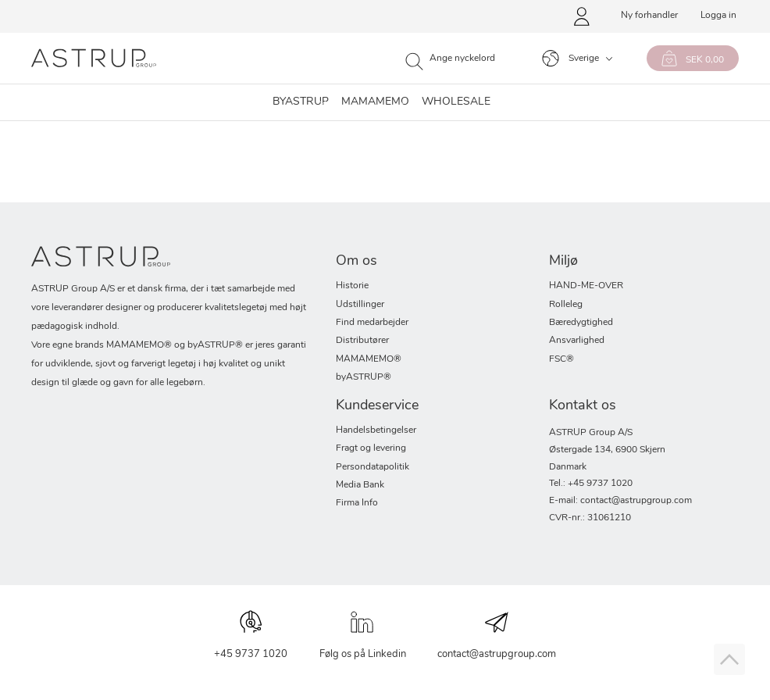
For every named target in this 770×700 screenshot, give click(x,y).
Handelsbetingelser (376, 430)
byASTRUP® (364, 377)
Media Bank (360, 485)
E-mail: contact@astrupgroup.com (620, 501)
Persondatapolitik (373, 467)
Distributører (362, 341)
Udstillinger (360, 305)
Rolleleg (566, 305)
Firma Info (357, 503)
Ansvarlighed (577, 341)
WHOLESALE (456, 102)
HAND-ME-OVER (586, 286)
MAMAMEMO (375, 102)
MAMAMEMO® (369, 359)
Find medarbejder (372, 323)
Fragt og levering (371, 448)
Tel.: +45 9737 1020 (591, 484)
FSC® (561, 359)
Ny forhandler (649, 16)
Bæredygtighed (581, 323)
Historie (352, 286)
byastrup (301, 102)
